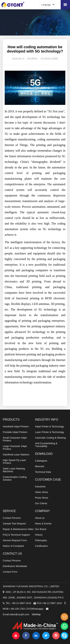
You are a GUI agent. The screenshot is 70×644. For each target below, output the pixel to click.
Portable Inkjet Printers (15, 432)
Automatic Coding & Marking (50, 438)
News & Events (43, 524)
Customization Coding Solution (15, 478)
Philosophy (41, 540)
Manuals (40, 466)
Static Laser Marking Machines (14, 470)
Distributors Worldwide (15, 566)
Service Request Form (15, 540)
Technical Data (43, 472)
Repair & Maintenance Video (18, 529)
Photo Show (42, 498)
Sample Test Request (14, 524)
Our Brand (41, 529)
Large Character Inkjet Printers (15, 448)
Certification (42, 546)
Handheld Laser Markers (16, 455)
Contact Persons (12, 518)
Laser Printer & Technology (50, 432)
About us (40, 518)
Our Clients (41, 503)
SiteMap (36, 614)
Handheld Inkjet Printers (16, 426)
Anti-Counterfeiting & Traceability (46, 445)
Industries (40, 487)
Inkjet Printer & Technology (49, 426)
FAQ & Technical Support (16, 535)
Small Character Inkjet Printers (15, 439)
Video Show (42, 492)
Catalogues (41, 461)
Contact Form (10, 572)
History (39, 535)
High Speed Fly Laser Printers (14, 462)
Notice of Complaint (13, 546)
